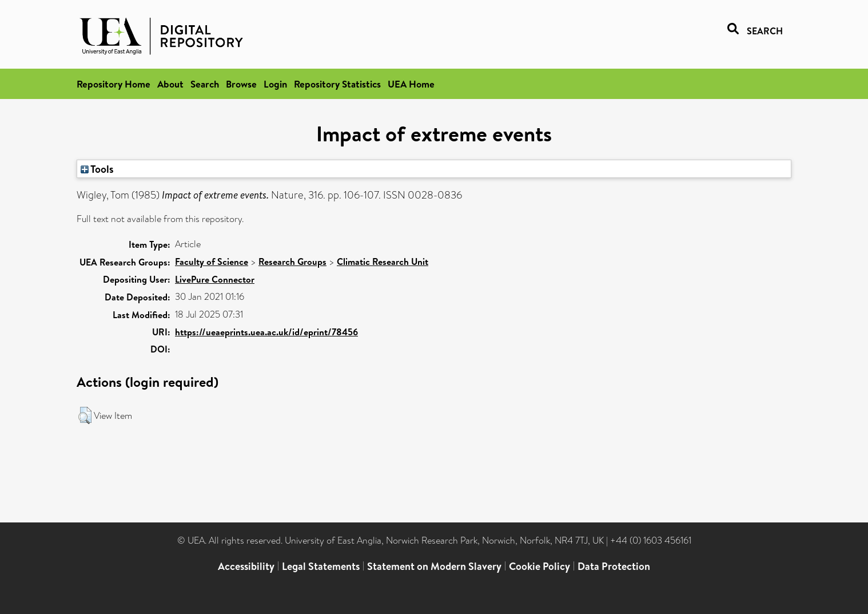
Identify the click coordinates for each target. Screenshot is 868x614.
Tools (97, 169)
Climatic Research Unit (383, 262)
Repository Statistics (337, 84)
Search (205, 84)
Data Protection (614, 566)
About (170, 84)
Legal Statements (321, 566)
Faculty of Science (212, 262)
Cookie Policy (539, 566)
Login (275, 84)
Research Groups (292, 262)
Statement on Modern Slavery (434, 566)
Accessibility (246, 566)
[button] (85, 415)
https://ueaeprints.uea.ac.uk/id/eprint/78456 (266, 332)
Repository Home (114, 84)
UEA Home (411, 84)
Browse (241, 84)
